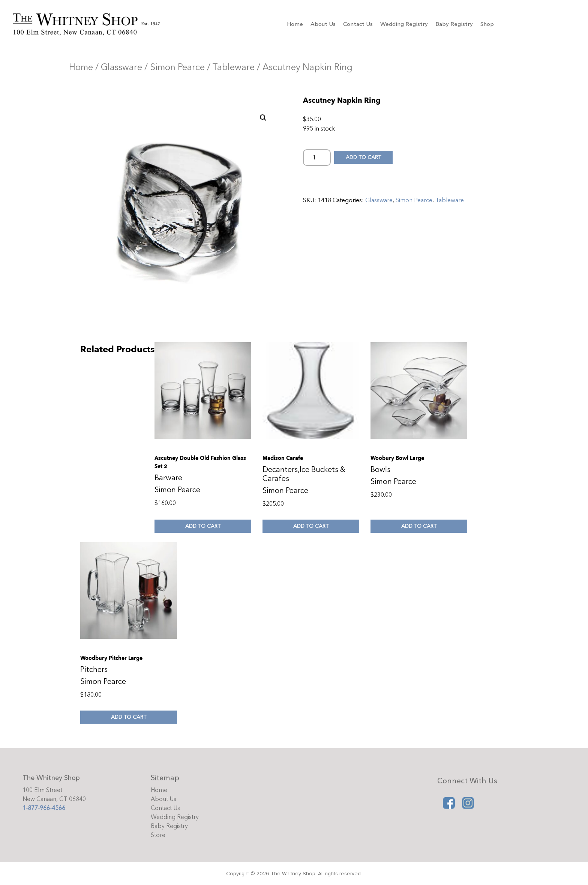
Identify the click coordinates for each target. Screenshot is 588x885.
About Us (323, 24)
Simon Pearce (177, 67)
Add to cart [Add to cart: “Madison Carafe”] (311, 526)
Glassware (121, 67)
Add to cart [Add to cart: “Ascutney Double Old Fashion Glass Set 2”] (203, 526)
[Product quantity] (317, 158)
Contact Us (358, 24)
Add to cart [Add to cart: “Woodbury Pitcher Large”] (129, 717)
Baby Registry (454, 24)
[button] (263, 118)
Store (158, 835)
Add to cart (365, 157)
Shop (487, 24)
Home (295, 24)
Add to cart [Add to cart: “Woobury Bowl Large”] (419, 526)
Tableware (233, 67)
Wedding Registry (404, 24)
